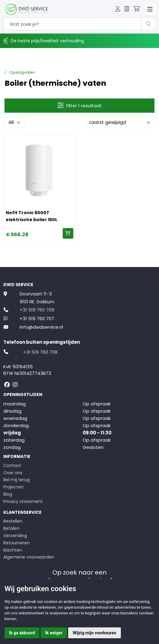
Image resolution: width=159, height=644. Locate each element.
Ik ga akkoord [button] (22, 633)
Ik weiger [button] (54, 633)
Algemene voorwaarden (29, 557)
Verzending (15, 536)
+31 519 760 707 (37, 319)
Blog (8, 494)
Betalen (11, 528)
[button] (118, 9)
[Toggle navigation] (150, 9)
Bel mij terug (17, 480)
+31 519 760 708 (40, 352)
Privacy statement (23, 501)
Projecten (13, 487)
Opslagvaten (22, 72)
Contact (12, 465)
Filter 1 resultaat (80, 106)
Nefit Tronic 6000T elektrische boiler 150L (31, 216)
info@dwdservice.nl (41, 327)
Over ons (13, 473)
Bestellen (13, 521)
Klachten (13, 550)
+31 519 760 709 (37, 310)
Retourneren (17, 543)
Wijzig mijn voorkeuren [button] (94, 633)
